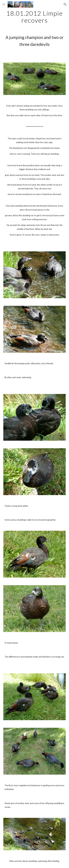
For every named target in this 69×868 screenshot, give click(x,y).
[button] (4, 4)
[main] (34, 17)
